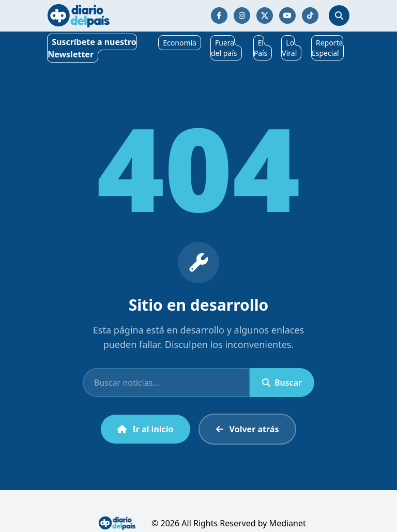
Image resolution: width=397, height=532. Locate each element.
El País (261, 48)
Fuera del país (224, 48)
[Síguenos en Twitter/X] (265, 16)
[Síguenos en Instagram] (242, 16)
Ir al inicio (146, 429)
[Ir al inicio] (79, 16)
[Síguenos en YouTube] (287, 16)
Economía (180, 43)
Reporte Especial (327, 48)
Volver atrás (248, 429)
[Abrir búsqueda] (339, 16)
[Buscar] (166, 383)
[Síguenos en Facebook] (219, 16)
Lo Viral (289, 48)
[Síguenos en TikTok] (310, 16)
